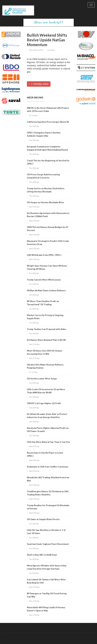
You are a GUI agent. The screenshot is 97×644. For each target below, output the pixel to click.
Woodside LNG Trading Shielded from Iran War (48, 479)
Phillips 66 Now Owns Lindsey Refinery (46, 290)
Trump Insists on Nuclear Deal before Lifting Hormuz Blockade (46, 190)
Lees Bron (51, 50)
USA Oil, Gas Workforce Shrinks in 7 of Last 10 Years (46, 532)
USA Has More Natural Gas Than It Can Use (48, 442)
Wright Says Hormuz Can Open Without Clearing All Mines (47, 267)
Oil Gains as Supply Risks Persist (43, 519)
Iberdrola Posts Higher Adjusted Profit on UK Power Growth (48, 430)
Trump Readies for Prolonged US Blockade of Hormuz (48, 507)
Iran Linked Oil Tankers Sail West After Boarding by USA (46, 581)
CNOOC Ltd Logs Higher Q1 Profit (44, 403)
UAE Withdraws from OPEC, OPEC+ (44, 255)
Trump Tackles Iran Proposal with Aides (47, 329)
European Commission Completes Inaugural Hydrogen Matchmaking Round (47, 148)
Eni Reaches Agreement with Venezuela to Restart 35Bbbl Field (48, 215)
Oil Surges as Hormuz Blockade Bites (45, 202)
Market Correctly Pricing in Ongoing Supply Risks (45, 317)
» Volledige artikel (39, 84)
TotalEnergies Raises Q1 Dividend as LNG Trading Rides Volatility (48, 493)
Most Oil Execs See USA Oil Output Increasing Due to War (45, 352)
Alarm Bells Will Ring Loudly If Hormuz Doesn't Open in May (46, 609)
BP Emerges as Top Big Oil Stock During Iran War (47, 595)
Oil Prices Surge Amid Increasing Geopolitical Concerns (43, 176)
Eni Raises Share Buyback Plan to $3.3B (46, 340)
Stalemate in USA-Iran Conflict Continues (48, 467)
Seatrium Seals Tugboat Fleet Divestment (48, 544)
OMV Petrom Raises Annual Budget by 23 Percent (48, 229)
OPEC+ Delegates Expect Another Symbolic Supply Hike (44, 134)
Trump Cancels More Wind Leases (44, 280)
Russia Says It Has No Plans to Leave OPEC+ (45, 454)
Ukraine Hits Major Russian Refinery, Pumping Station (45, 366)
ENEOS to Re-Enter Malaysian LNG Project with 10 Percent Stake (48, 109)
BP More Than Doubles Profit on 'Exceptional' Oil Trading (43, 303)
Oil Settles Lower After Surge (42, 379)
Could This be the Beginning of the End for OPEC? (48, 162)
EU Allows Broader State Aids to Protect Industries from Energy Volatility (47, 416)
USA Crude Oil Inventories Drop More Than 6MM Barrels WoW (46, 391)
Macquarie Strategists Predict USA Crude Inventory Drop (48, 243)
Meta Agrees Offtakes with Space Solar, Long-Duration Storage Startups (47, 567)
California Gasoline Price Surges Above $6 (48, 122)
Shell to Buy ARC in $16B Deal (42, 555)
